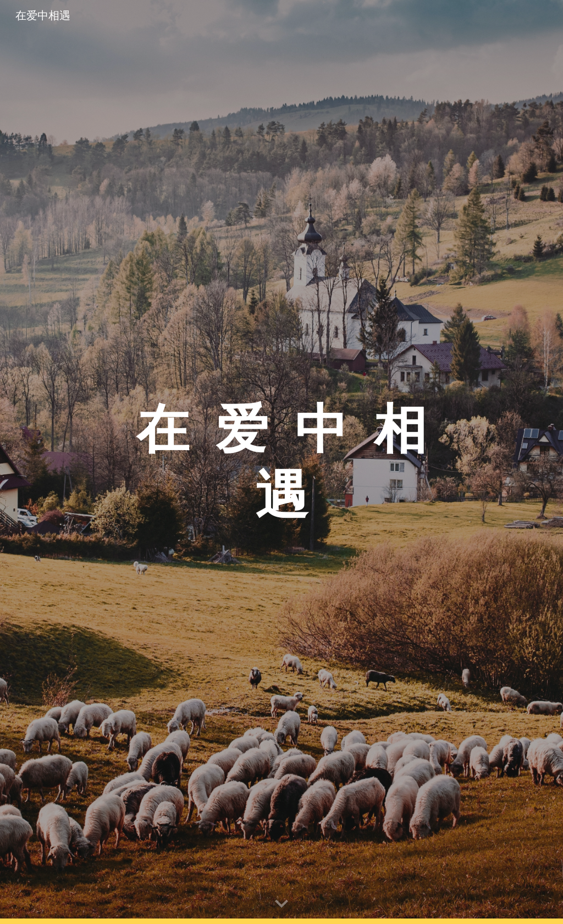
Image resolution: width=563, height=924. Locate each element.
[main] (281, 462)
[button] (281, 904)
